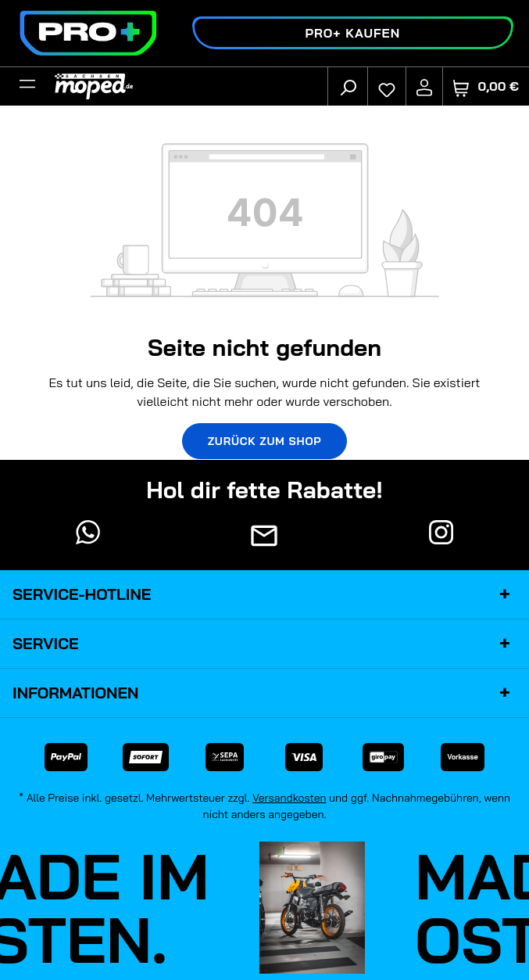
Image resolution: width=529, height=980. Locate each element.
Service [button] (264, 644)
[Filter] (27, 86)
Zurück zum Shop (265, 441)
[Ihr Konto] (424, 86)
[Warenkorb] (486, 86)
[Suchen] (348, 86)
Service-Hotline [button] (264, 594)
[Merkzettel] (387, 86)
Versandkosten (290, 798)
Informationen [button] (264, 693)
